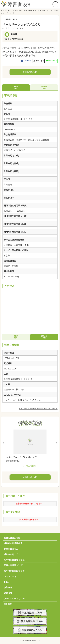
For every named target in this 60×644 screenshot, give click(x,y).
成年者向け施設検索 (13, 543)
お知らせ (8, 587)
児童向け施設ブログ (13, 565)
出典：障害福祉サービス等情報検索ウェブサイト (38, 408)
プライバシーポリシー (14, 598)
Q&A (6, 581)
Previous (4, 442)
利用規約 (8, 603)
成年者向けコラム (12, 554)
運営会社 (8, 592)
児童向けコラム (11, 548)
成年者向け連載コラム (14, 559)
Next (56, 442)
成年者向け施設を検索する (26, 10)
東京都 (42, 10)
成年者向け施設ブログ (14, 570)
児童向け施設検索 (12, 537)
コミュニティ (10, 576)
